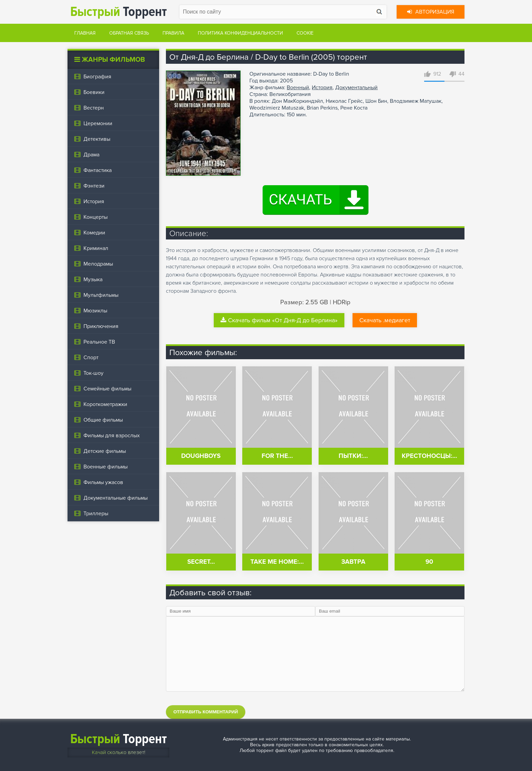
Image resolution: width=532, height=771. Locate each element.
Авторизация (431, 12)
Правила (173, 33)
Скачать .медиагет (385, 320)
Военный (298, 88)
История (322, 88)
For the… (277, 456)
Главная (85, 33)
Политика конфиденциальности (240, 33)
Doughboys (201, 456)
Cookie (305, 33)
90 (429, 562)
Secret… (201, 562)
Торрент (119, 12)
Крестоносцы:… (429, 456)
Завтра (353, 562)
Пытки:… (353, 456)
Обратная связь (129, 33)
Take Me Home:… (277, 562)
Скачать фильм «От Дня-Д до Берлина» (279, 320)
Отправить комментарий (206, 712)
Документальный (356, 88)
